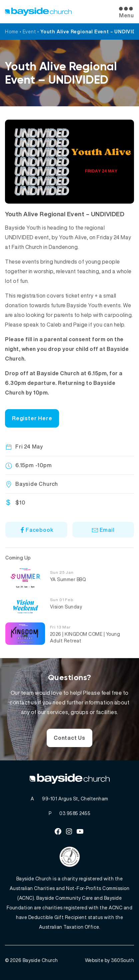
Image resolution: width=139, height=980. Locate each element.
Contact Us (69, 738)
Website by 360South (110, 960)
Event (29, 31)
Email (103, 530)
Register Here (32, 418)
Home (12, 31)
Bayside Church (40, 960)
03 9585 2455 (75, 813)
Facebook (36, 530)
